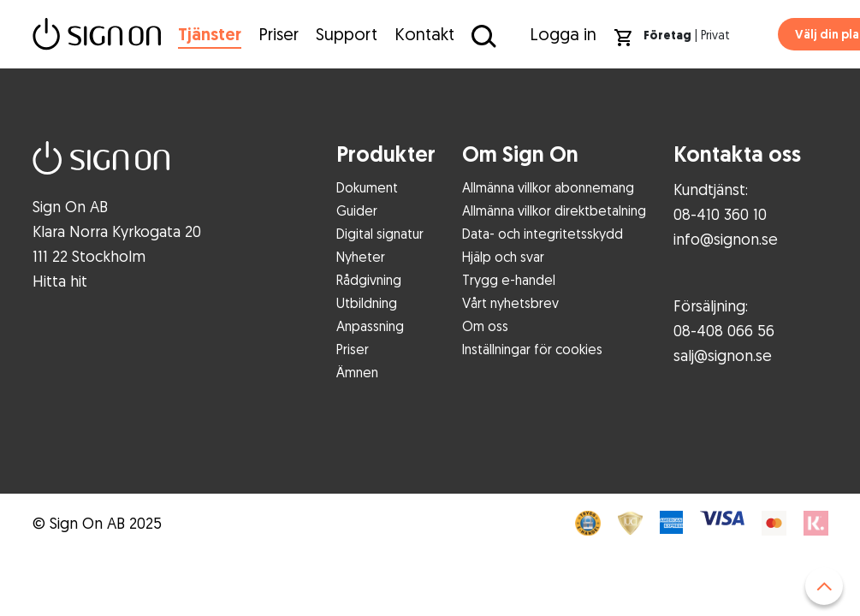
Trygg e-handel (509, 280)
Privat (715, 35)
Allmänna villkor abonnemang (548, 187)
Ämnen (357, 372)
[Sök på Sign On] (482, 35)
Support (347, 34)
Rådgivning (369, 280)
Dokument (367, 187)
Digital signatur (380, 234)
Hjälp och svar (503, 257)
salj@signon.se (723, 355)
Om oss (485, 326)
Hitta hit (60, 281)
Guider (357, 210)
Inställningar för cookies (532, 349)
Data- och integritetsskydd (543, 234)
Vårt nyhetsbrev (510, 303)
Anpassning (370, 326)
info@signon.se (726, 239)
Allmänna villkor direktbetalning (554, 210)
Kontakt (424, 34)
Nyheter (361, 257)
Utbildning (367, 303)
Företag (667, 35)
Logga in (563, 34)
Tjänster (210, 34)
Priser (279, 34)
